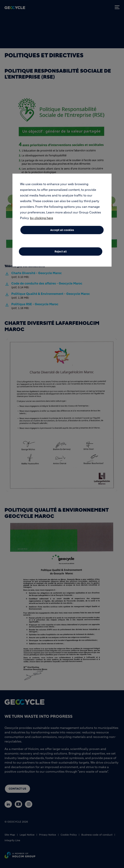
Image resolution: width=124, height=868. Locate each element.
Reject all (61, 252)
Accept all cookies (62, 230)
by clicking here (42, 218)
